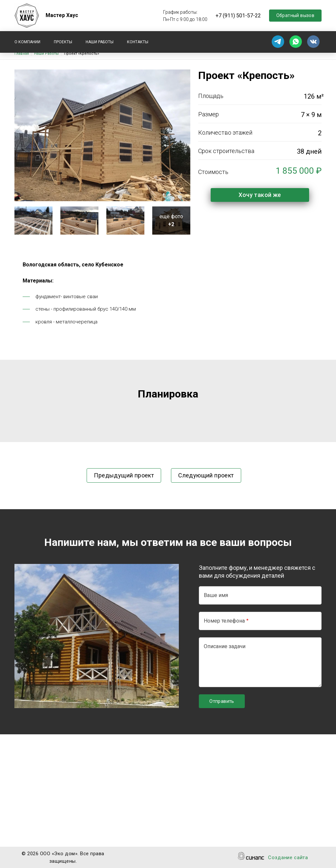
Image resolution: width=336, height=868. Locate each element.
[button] (33, 220)
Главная (22, 54)
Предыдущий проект (124, 475)
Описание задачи (225, 646)
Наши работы (100, 42)
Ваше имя (216, 595)
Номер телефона (224, 621)
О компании (27, 42)
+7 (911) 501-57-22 (238, 16)
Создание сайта (288, 858)
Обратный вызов (295, 15)
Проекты (63, 42)
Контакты (138, 42)
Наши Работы (46, 54)
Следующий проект (206, 475)
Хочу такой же (260, 195)
